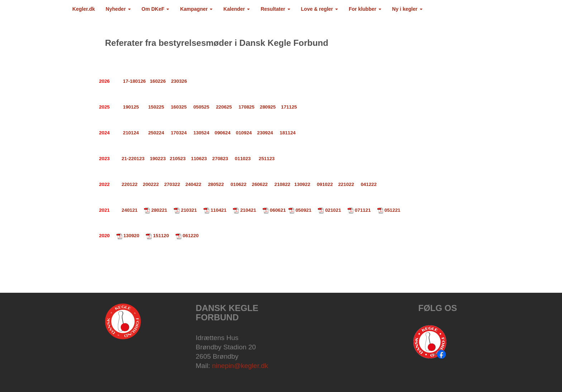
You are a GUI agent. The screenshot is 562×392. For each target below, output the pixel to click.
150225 (156, 107)
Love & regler (320, 9)
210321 (189, 210)
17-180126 (134, 81)
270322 (172, 184)
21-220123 (133, 159)
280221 (159, 210)
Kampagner (196, 9)
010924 (244, 133)
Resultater (275, 9)
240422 (193, 184)
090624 (223, 133)
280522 (216, 184)
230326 (179, 81)
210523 (177, 159)
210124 (131, 133)
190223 (158, 159)
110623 (199, 159)
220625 (224, 107)
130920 (131, 236)
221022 (346, 184)
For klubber (365, 9)
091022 (325, 184)
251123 (267, 159)
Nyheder (118, 9)
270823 (219, 159)
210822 (282, 184)
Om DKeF (156, 9)
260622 (260, 184)
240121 (129, 210)
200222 (151, 184)
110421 (218, 210)
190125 (131, 107)
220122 (129, 184)
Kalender (237, 9)
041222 (368, 184)
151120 (161, 236)
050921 (303, 210)
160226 (158, 81)
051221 (392, 210)
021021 (333, 210)
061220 (191, 236)
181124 (287, 133)
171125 (289, 107)
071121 (363, 210)
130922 (303, 184)
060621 (278, 210)
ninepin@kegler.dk (240, 366)
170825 (246, 107)
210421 (248, 210)
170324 (178, 133)
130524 (201, 133)
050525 (201, 107)
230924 (265, 133)
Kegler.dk (84, 9)
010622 (238, 184)
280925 (268, 107)
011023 (243, 159)
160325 (178, 107)
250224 (156, 133)
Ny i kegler (407, 9)
